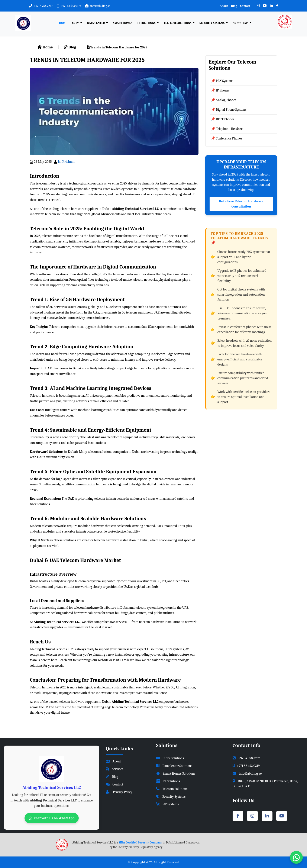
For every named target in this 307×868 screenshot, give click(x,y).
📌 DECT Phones (223, 119)
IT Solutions (168, 781)
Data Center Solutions (174, 766)
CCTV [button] (76, 23)
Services (114, 769)
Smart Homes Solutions (176, 774)
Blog (234, 6)
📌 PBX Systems (222, 81)
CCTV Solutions (170, 758)
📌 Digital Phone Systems (229, 110)
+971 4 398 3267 (43, 6)
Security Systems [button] (212, 23)
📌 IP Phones (220, 90)
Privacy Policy (119, 792)
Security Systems (171, 797)
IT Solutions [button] (147, 23)
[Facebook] (277, 6)
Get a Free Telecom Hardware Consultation (241, 204)
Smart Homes (123, 23)
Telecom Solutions (172, 789)
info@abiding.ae (100, 6)
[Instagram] (258, 6)
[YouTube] (265, 6)
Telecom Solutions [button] (178, 23)
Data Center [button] (96, 23)
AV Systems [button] (241, 23)
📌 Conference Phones (227, 138)
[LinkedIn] (271, 6)
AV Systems (167, 804)
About (224, 6)
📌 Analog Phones (224, 100)
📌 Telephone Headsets (227, 129)
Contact (245, 6)
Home (63, 23)
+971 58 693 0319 (71, 6)
